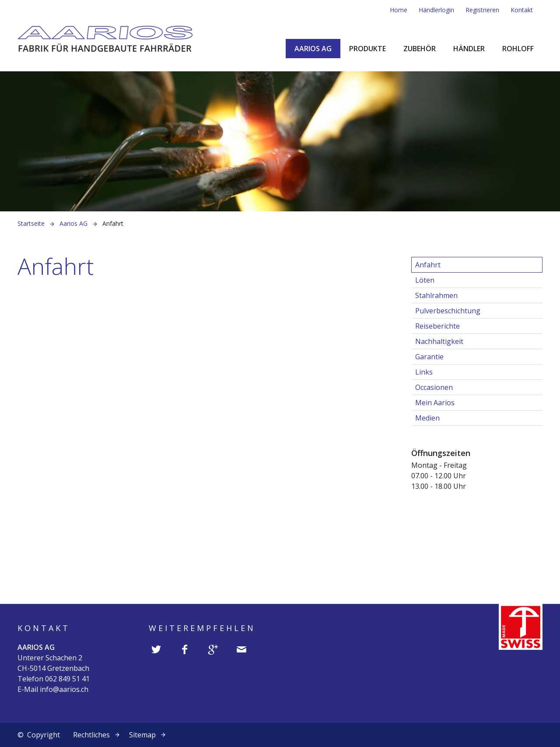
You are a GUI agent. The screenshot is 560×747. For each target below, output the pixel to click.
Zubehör (420, 49)
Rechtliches (91, 735)
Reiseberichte (437, 326)
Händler (469, 49)
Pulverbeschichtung (448, 311)
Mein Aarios (435, 403)
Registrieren (482, 10)
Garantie (429, 357)
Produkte (367, 49)
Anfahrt (428, 265)
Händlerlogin (436, 10)
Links (424, 372)
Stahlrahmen (436, 295)
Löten (425, 280)
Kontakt (522, 10)
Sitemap (142, 735)
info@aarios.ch (64, 689)
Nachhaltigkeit (439, 341)
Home (399, 10)
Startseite (31, 223)
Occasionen (434, 387)
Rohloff (518, 49)
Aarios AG (313, 49)
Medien (427, 418)
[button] (156, 650)
